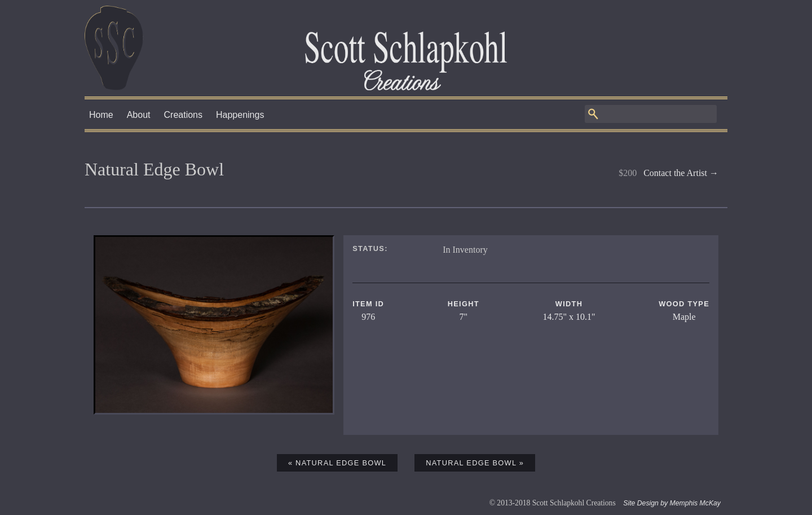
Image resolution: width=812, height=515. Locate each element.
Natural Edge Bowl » (475, 463)
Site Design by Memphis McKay (672, 503)
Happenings (240, 115)
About (139, 115)
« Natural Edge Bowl (337, 463)
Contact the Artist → (681, 173)
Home (101, 115)
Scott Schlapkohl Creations (406, 48)
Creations (183, 115)
